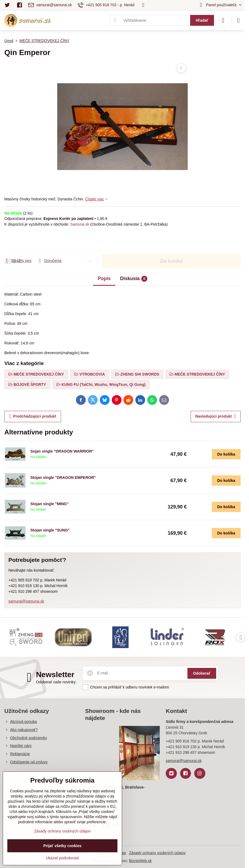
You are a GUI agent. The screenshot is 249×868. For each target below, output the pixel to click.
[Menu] (238, 20)
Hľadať (202, 20)
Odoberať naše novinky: (56, 682)
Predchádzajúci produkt (33, 416)
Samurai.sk (80, 224)
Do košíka (172, 242)
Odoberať (202, 673)
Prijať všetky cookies (63, 846)
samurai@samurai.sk (26, 601)
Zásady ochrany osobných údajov (157, 853)
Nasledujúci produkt (216, 416)
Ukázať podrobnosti (62, 858)
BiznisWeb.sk (141, 861)
